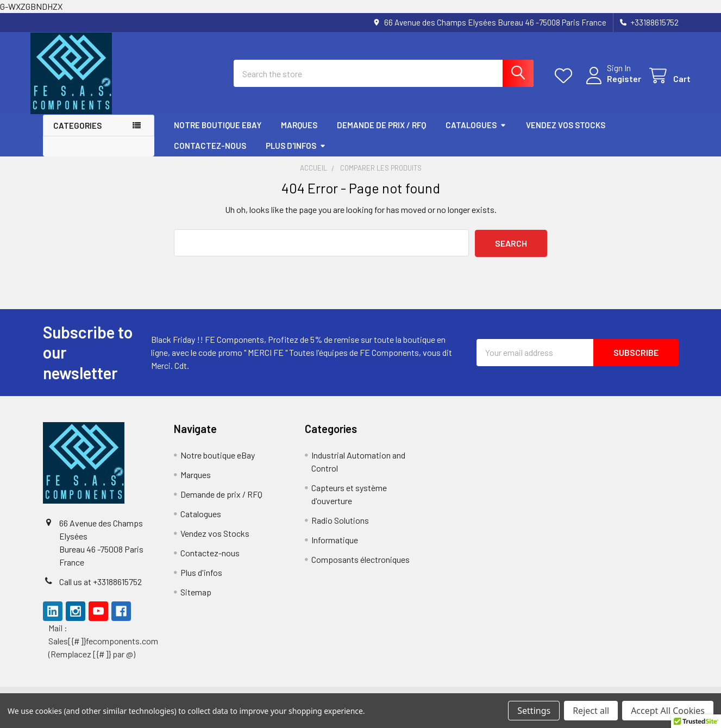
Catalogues (476, 134)
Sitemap (196, 601)
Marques (299, 134)
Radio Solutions (340, 529)
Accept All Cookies (668, 711)
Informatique (335, 549)
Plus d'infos (296, 155)
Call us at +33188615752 (101, 591)
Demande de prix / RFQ (381, 134)
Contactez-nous (210, 155)
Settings (534, 711)
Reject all (591, 711)
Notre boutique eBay (218, 134)
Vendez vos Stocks (566, 134)
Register (612, 85)
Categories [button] (77, 135)
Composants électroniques (360, 569)
